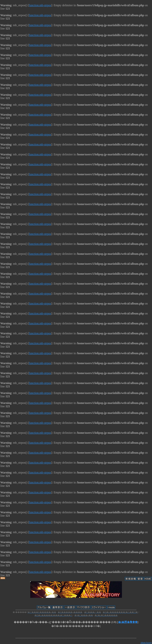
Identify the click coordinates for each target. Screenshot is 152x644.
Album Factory (146, 643)
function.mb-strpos (40, 5)
